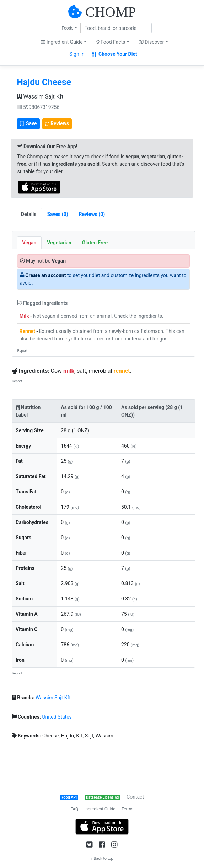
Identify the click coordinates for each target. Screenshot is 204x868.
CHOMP (111, 12)
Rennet (28, 331)
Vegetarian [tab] (59, 243)
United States (57, 717)
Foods (67, 28)
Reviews (57, 123)
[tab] (58, 214)
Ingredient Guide (100, 809)
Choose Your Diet (115, 54)
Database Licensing (102, 797)
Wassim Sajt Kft (40, 97)
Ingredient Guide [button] (62, 42)
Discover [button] (151, 42)
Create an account (45, 275)
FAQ (75, 809)
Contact (135, 797)
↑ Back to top (102, 859)
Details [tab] (29, 214)
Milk (24, 316)
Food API (69, 797)
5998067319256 (38, 107)
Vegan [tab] (29, 243)
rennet (122, 371)
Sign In (77, 54)
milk (69, 371)
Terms (128, 809)
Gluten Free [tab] (95, 243)
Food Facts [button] (111, 42)
